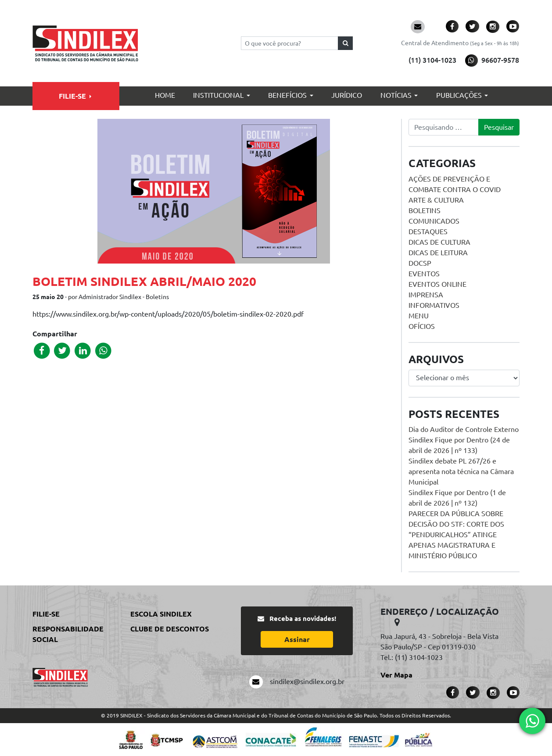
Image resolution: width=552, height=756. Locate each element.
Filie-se (72, 96)
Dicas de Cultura (439, 242)
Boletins (425, 210)
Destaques (428, 232)
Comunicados (434, 221)
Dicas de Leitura (438, 253)
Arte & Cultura (436, 200)
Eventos (424, 274)
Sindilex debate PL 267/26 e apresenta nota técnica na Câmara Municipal (461, 471)
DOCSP (420, 263)
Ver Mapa (396, 675)
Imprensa (426, 295)
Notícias (396, 95)
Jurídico (347, 95)
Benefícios (287, 95)
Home (165, 95)
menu (419, 316)
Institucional (218, 95)
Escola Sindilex (161, 614)
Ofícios (422, 326)
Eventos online (437, 284)
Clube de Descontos (170, 629)
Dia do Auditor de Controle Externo (464, 429)
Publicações (459, 95)
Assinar (297, 639)
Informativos (434, 305)
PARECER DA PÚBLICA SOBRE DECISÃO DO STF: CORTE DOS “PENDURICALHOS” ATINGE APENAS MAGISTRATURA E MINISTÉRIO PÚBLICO (456, 535)
